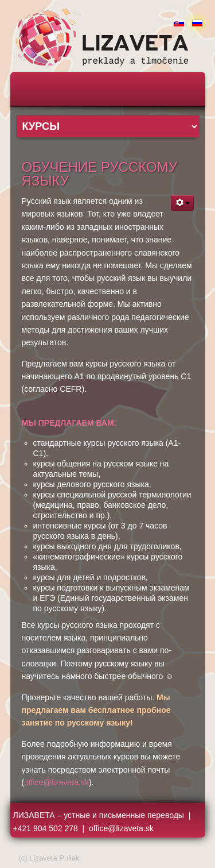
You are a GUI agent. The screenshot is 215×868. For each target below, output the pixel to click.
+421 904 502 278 (46, 828)
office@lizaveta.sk (56, 782)
